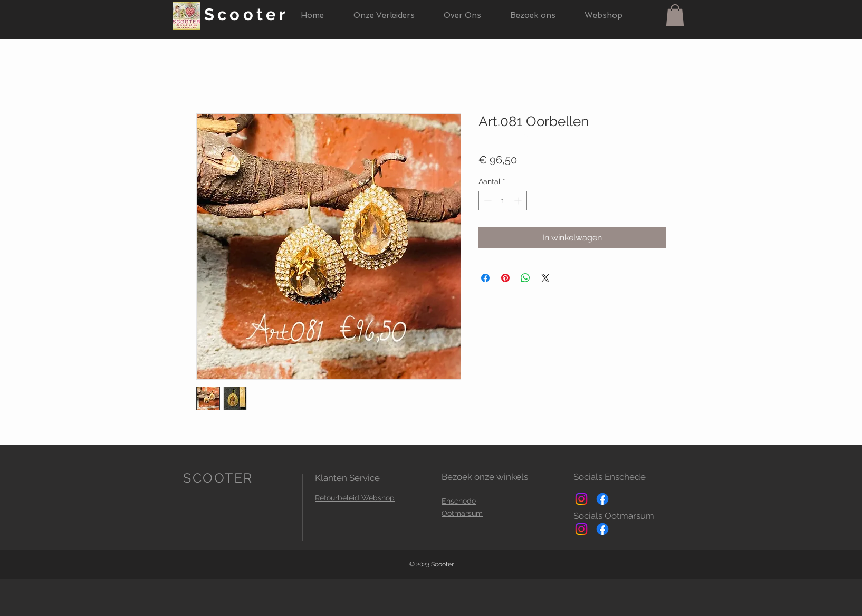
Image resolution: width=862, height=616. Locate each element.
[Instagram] (581, 499)
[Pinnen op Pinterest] (505, 278)
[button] (675, 15)
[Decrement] (487, 201)
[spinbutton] (503, 201)
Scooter (246, 14)
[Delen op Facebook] (485, 278)
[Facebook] (602, 499)
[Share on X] (545, 278)
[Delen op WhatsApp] (525, 278)
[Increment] (519, 201)
